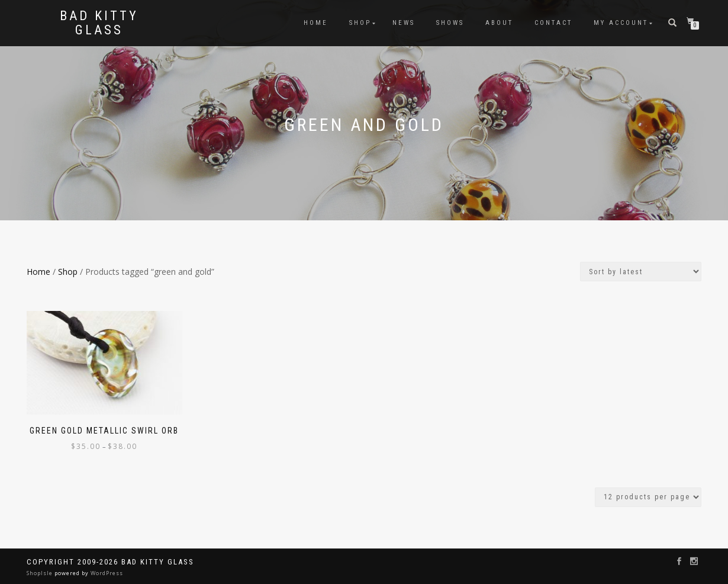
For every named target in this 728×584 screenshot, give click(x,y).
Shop (360, 23)
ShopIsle (41, 573)
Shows (450, 23)
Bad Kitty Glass (99, 23)
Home (316, 23)
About (499, 23)
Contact (553, 23)
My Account (621, 23)
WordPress (106, 573)
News (404, 23)
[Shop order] (641, 272)
